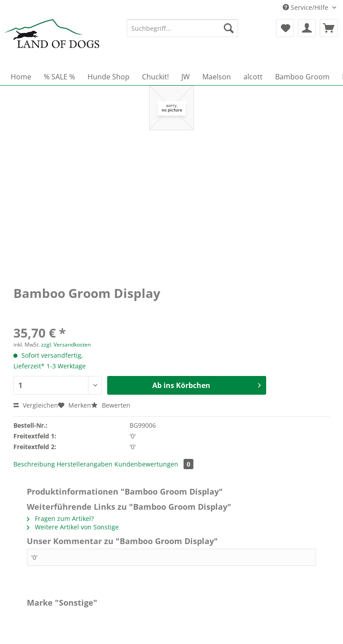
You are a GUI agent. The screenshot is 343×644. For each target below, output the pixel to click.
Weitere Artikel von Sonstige (73, 527)
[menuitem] (183, 32)
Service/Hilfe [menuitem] (306, 7)
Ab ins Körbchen (207, 384)
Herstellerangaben (85, 464)
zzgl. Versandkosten (66, 345)
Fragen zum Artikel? (60, 518)
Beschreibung (34, 464)
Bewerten (111, 405)
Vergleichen (36, 405)
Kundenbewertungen (154, 464)
